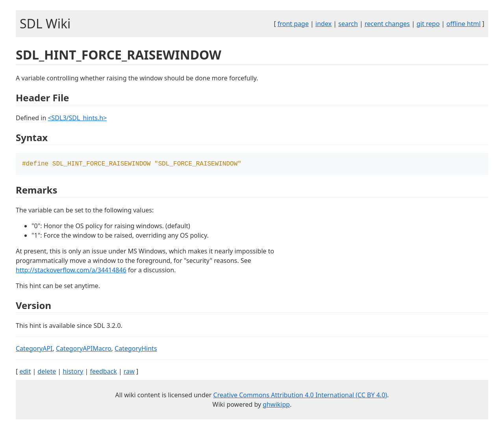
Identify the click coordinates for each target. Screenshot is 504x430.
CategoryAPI (34, 349)
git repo (428, 24)
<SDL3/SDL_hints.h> (77, 118)
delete (47, 372)
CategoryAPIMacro (84, 349)
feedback (103, 372)
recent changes (387, 24)
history (73, 372)
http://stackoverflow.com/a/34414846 (71, 271)
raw (129, 372)
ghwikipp (276, 405)
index (323, 24)
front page (293, 24)
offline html (464, 24)
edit (25, 372)
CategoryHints (136, 349)
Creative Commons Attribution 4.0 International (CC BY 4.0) (300, 396)
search (348, 24)
